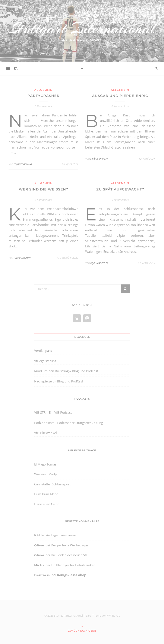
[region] (56, 608)
